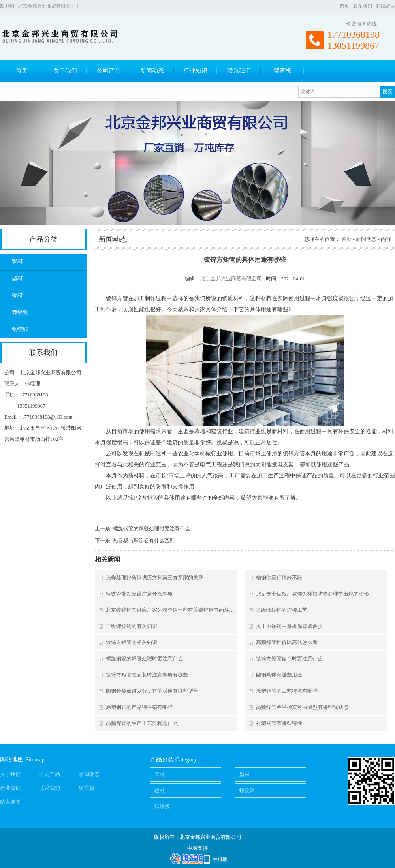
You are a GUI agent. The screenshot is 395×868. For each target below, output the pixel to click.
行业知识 (196, 71)
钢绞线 (20, 329)
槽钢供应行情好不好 (279, 578)
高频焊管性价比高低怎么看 (287, 642)
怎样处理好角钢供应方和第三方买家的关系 (155, 578)
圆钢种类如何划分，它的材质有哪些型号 (152, 691)
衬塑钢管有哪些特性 (279, 723)
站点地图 (10, 802)
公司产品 (109, 71)
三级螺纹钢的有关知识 (132, 626)
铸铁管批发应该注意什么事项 (139, 594)
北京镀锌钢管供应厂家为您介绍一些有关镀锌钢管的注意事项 (171, 610)
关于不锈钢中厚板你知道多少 (289, 626)
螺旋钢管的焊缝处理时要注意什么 (151, 529)
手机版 (220, 859)
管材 (17, 261)
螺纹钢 (20, 312)
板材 (17, 295)
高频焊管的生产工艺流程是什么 (142, 723)
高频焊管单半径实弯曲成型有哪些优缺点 (302, 707)
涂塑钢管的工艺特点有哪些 (287, 691)
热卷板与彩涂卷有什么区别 (144, 540)
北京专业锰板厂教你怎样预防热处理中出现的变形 (312, 594)
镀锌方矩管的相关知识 (132, 642)
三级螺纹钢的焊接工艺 (282, 610)
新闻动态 (152, 71)
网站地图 (12, 759)
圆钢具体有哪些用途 (279, 675)
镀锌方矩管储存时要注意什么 (289, 659)
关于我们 (65, 71)
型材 (17, 278)
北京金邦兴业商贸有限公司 (231, 279)
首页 (344, 6)
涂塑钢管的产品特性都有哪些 (139, 707)
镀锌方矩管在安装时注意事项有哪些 (147, 675)
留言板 (283, 71)
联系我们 (363, 6)
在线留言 (386, 6)
